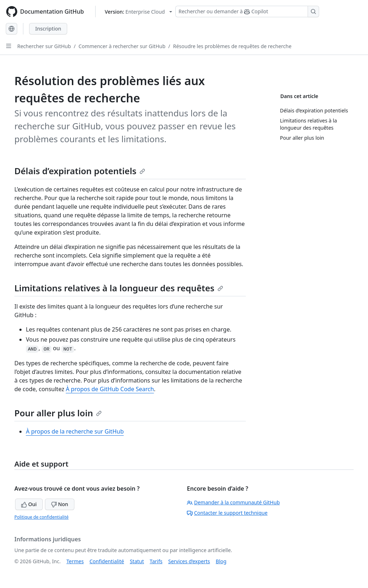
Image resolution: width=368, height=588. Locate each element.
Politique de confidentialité (42, 517)
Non (60, 504)
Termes (75, 561)
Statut (137, 561)
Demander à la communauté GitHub (233, 502)
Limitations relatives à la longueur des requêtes (119, 288)
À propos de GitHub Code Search (110, 389)
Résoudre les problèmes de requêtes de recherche (233, 46)
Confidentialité (107, 561)
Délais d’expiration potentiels (80, 171)
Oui (29, 504)
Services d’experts (189, 561)
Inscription (48, 29)
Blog (221, 561)
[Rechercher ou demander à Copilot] (247, 11)
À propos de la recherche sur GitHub (75, 431)
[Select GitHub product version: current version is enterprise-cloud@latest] (138, 12)
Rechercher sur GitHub (44, 46)
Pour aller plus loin (58, 413)
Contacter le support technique (227, 513)
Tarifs (156, 561)
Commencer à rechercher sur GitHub (122, 46)
